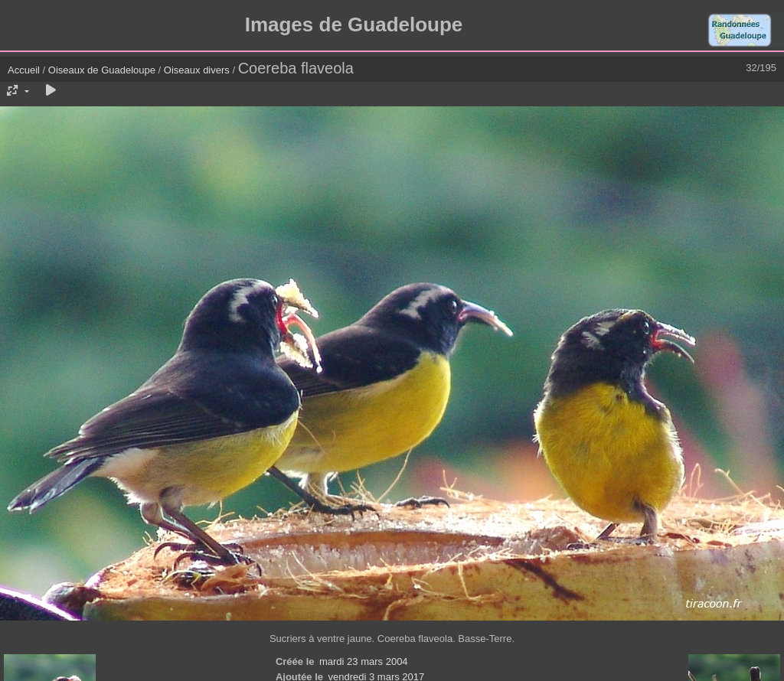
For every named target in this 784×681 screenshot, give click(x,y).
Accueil (24, 70)
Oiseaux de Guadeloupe (102, 70)
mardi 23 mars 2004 (364, 661)
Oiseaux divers (197, 70)
